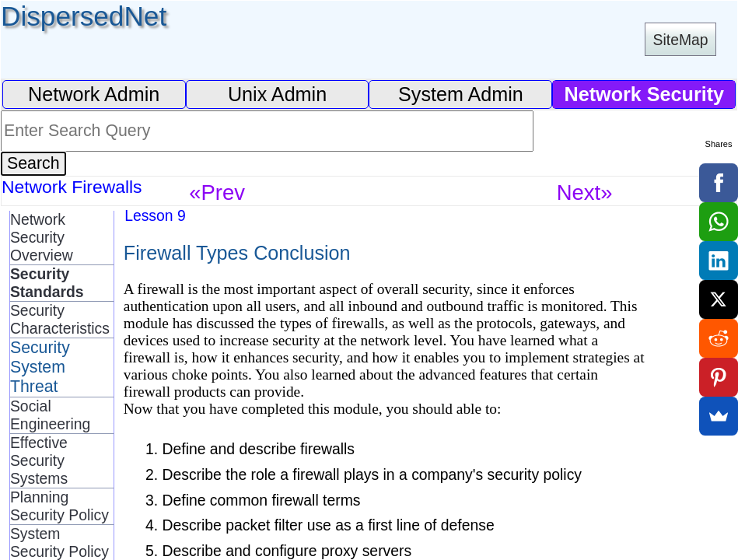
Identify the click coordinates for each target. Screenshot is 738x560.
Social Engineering (50, 415)
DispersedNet (84, 16)
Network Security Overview (42, 237)
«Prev (217, 192)
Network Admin (94, 94)
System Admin (461, 94)
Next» (585, 192)
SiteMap (681, 40)
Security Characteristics (60, 319)
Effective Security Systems (39, 460)
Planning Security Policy (59, 506)
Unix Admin (277, 94)
